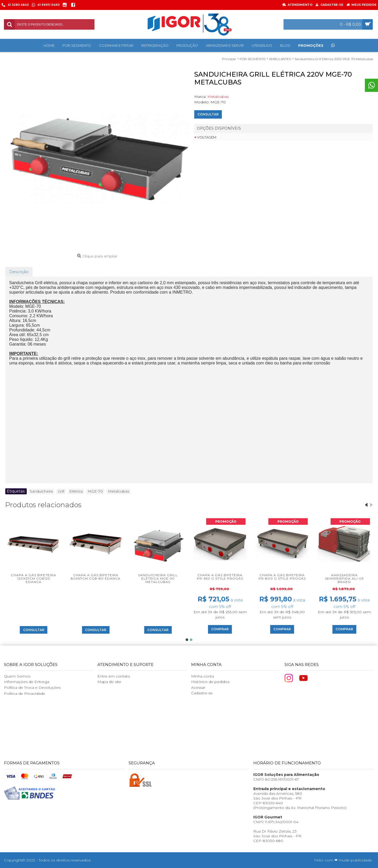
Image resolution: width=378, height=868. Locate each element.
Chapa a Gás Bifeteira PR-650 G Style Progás (220, 577)
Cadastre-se (202, 693)
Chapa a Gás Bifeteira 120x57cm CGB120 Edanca (34, 578)
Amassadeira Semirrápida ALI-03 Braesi (344, 578)
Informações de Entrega (27, 682)
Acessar (198, 687)
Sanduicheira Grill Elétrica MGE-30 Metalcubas (158, 578)
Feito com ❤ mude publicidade (343, 860)
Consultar (208, 114)
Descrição (19, 272)
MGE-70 (95, 491)
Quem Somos (17, 676)
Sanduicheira (41, 491)
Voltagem (207, 137)
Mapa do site (109, 682)
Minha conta (203, 676)
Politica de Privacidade (25, 694)
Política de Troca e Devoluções (32, 687)
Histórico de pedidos (210, 682)
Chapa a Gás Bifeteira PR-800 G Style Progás (282, 577)
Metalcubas (218, 97)
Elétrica (76, 491)
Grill (61, 491)
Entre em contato (114, 676)
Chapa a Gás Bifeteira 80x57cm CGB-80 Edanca (96, 577)
